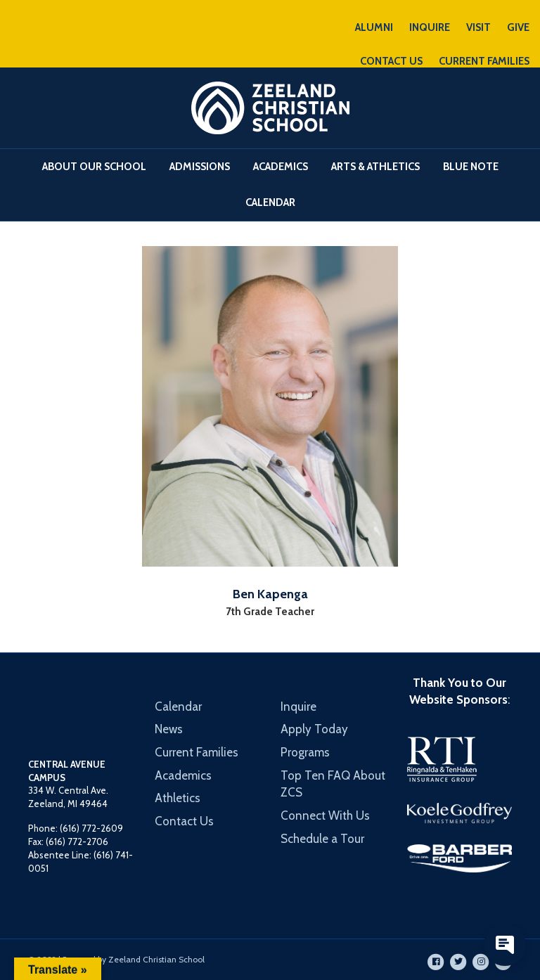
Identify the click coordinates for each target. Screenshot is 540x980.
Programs (305, 752)
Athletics (178, 798)
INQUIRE (430, 27)
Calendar (270, 202)
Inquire (298, 707)
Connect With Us (325, 815)
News (169, 729)
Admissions (200, 167)
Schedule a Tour (322, 839)
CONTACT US (391, 61)
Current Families (197, 752)
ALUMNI (374, 27)
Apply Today (314, 729)
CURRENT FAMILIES (484, 61)
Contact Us (184, 821)
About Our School (94, 167)
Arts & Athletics (375, 167)
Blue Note (471, 167)
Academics (281, 167)
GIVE (518, 27)
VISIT (478, 27)
